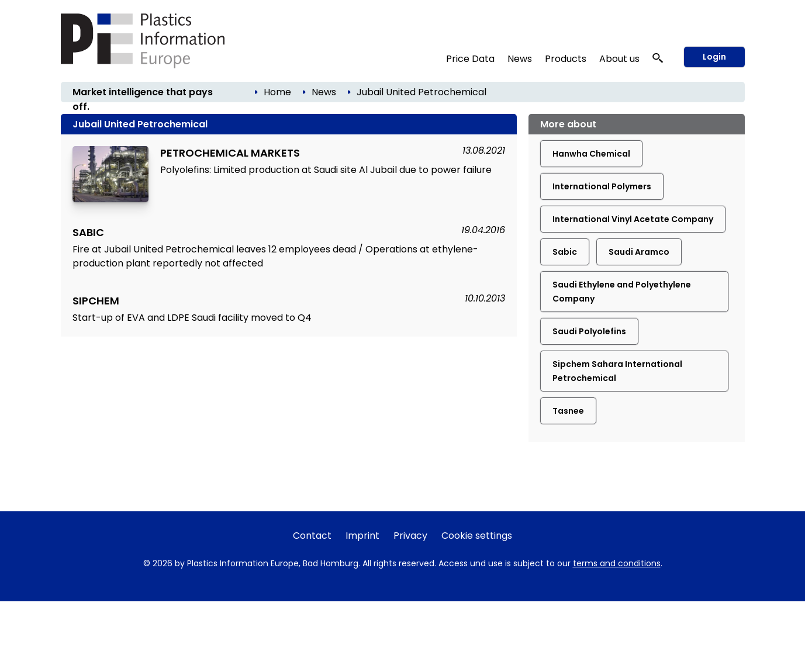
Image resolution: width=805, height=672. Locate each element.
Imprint (362, 536)
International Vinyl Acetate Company (633, 219)
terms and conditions (617, 563)
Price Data (470, 59)
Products (566, 59)
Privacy (410, 536)
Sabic (565, 252)
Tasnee (568, 411)
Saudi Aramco (639, 252)
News (520, 59)
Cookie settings (477, 536)
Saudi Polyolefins (589, 331)
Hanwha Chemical (591, 154)
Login (714, 57)
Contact (312, 536)
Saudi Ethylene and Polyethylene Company (622, 292)
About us (619, 59)
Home (277, 92)
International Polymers (602, 186)
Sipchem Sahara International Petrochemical (617, 371)
